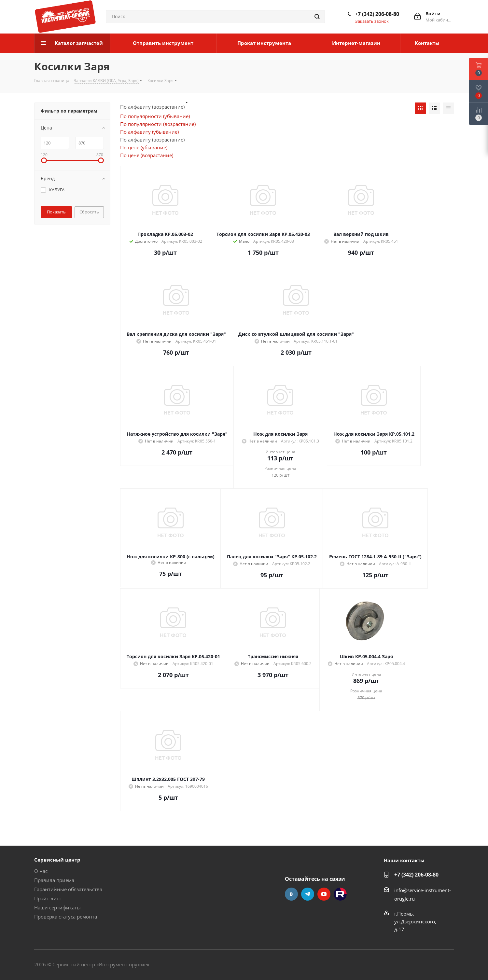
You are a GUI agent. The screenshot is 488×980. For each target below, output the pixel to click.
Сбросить (89, 212)
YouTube (324, 894)
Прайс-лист (48, 898)
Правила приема (54, 880)
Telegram (308, 894)
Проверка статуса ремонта (66, 917)
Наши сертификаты (57, 907)
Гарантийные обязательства (68, 889)
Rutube (340, 894)
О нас (41, 871)
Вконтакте (291, 894)
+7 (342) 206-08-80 (377, 14)
